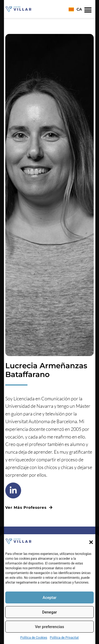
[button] (91, 542)
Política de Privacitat (64, 638)
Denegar (49, 612)
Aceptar (49, 598)
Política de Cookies (34, 638)
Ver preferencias (49, 627)
